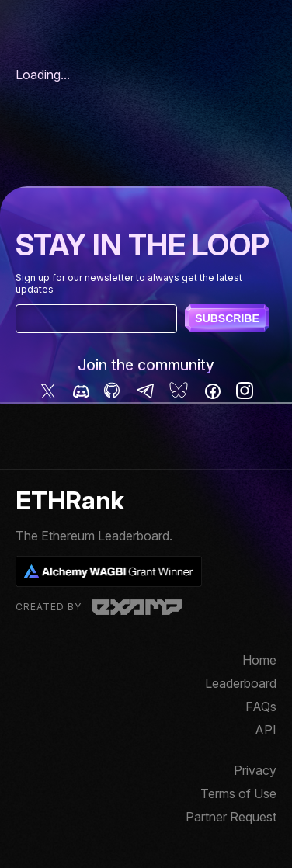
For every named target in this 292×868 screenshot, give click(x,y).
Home (259, 660)
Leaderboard (241, 683)
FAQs (261, 707)
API (266, 730)
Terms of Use (238, 793)
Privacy (255, 770)
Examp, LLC (137, 607)
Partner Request (231, 817)
